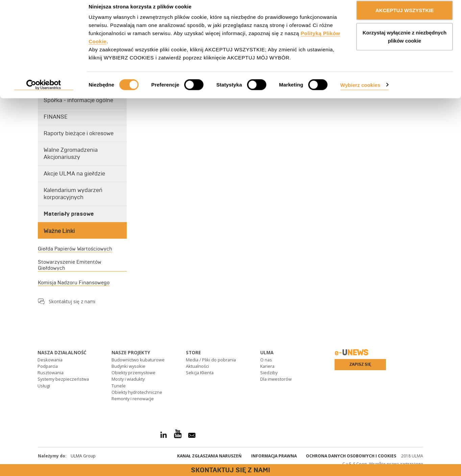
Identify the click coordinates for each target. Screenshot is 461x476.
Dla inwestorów (276, 379)
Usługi (44, 386)
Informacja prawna (274, 456)
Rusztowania (51, 373)
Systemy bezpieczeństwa (63, 379)
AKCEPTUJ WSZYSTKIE (405, 18)
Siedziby (269, 373)
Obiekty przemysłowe (134, 373)
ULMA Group (83, 456)
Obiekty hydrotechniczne (137, 392)
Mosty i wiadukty (128, 379)
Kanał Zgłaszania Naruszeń (209, 456)
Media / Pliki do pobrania (211, 360)
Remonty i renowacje (133, 399)
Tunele (119, 386)
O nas (266, 360)
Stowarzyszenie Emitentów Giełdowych (70, 265)
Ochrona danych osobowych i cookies (351, 456)
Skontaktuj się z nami (72, 301)
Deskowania (50, 360)
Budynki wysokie (128, 366)
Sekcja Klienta (200, 373)
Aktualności (197, 366)
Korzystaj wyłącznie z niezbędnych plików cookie (405, 44)
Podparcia (48, 366)
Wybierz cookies (360, 92)
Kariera (267, 366)
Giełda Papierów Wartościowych (75, 249)
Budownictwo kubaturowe (138, 360)
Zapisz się (360, 364)
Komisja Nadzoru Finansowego (74, 283)
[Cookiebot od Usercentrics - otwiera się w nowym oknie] (44, 93)
